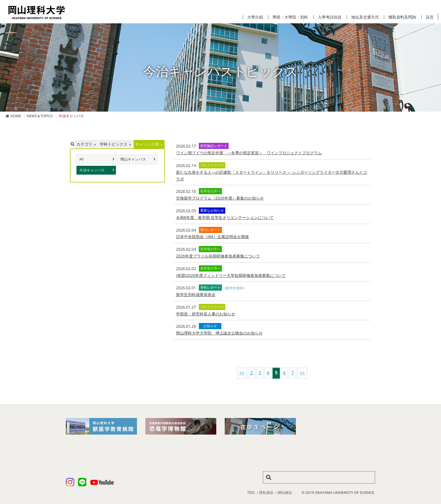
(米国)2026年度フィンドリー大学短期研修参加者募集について (231, 275)
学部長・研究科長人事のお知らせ (206, 314)
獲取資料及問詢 (402, 17)
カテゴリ (84, 144)
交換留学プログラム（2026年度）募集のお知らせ (220, 198)
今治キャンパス (92, 170)
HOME (16, 116)
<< (242, 373)
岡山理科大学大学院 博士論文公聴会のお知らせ (219, 333)
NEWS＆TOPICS (40, 116)
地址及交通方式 (365, 17)
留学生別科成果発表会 (196, 294)
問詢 (251, 492)
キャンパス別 (147, 144)
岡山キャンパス (133, 159)
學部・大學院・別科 (290, 17)
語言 (430, 17)
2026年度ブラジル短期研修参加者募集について (218, 256)
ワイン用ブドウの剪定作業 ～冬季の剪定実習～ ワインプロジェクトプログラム (249, 153)
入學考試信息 (330, 17)
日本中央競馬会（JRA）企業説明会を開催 (212, 237)
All (81, 159)
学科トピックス (114, 144)
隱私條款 (266, 492)
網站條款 (285, 492)
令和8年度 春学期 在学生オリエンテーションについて (225, 217)
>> (302, 373)
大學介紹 (255, 17)
